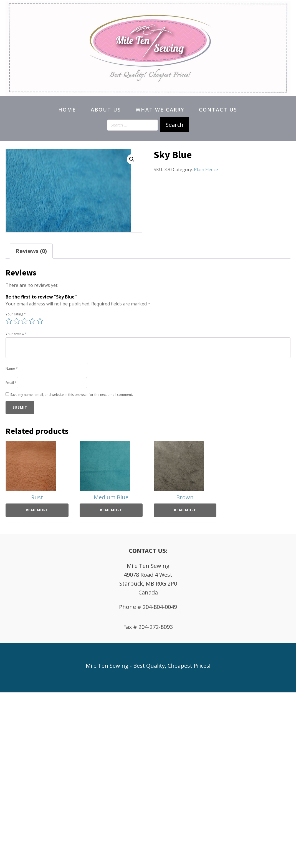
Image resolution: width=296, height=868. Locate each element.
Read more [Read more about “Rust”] (37, 510)
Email (11, 383)
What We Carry (160, 110)
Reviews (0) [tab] (31, 251)
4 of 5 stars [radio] (32, 321)
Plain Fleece (206, 169)
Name (12, 369)
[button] (132, 159)
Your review (16, 334)
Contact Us (218, 110)
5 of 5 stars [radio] (40, 321)
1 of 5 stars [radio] (9, 321)
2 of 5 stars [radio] (17, 321)
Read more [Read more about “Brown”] (185, 510)
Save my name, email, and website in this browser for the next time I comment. (72, 395)
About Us (106, 110)
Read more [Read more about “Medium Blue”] (111, 510)
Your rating (16, 314)
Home (67, 110)
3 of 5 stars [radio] (24, 321)
